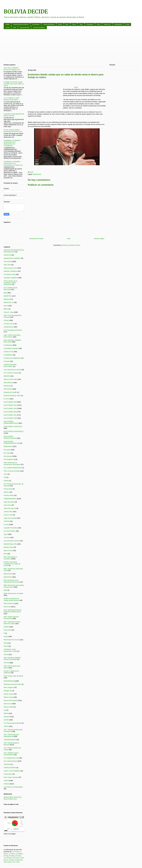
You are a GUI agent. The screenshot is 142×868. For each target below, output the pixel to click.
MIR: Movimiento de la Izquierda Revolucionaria (12, 581)
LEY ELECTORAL (10, 531)
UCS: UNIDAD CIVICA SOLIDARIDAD (11, 754)
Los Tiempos (8, 858)
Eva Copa (7, 453)
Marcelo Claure (9, 547)
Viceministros (8, 774)
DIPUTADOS (8, 389)
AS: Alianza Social (10, 274)
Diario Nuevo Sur (9, 862)
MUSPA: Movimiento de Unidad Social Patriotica (12, 599)
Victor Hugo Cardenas (11, 777)
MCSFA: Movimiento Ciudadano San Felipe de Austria (12, 564)
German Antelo (9, 495)
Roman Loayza (9, 694)
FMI (5, 477)
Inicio (69, 239)
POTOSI (6, 663)
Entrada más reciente (36, 239)
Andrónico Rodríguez (11, 271)
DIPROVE (7, 386)
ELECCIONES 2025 (10, 418)
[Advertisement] (67, 47)
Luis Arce (7, 537)
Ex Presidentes (9, 459)
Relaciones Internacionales (12, 684)
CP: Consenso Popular (11, 373)
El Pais (6, 856)
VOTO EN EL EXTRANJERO (13, 787)
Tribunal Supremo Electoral (21, 24)
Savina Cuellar (8, 707)
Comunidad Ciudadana (11, 348)
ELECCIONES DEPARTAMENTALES (11, 422)
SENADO (7, 717)
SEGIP (6, 713)
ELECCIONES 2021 (10, 415)
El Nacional (19, 860)
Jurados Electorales (49, 24)
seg (5, 710)
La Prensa (16, 852)
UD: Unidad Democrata (11, 758)
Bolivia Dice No (9, 302)
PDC (5, 643)
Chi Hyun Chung (9, 324)
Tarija (81, 24)
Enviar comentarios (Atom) (71, 245)
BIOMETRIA (8, 296)
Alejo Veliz (7, 265)
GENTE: (6, 492)
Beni (67, 24)
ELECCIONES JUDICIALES (13, 426)
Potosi (74, 24)
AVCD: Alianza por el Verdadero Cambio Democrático (11, 283)
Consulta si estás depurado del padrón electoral (14, 115)
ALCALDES (8, 261)
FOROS (6, 481)
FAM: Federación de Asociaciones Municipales (12, 464)
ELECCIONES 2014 (10, 405)
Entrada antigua (99, 239)
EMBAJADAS (8, 446)
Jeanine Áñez (8, 512)
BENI (5, 293)
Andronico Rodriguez (39, 28)
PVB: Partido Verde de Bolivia (13, 676)
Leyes (6, 534)
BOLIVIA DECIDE (26, 12)
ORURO (6, 627)
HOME (7, 24)
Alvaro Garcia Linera (10, 268)
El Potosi (16, 858)
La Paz (8, 28)
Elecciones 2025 (25, 28)
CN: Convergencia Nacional (13, 330)
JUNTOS (7, 521)
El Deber (12, 856)
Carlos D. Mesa (9, 312)
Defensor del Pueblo (10, 379)
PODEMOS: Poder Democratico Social (10, 650)
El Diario (18, 856)
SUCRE (6, 720)
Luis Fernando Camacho (12, 541)
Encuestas (7, 450)
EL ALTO (7, 399)
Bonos (6, 306)
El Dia (18, 862)
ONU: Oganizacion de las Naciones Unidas (12, 623)
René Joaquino (9, 687)
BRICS (6, 309)
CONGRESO (8, 355)
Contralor (7, 361)
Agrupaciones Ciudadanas (12, 258)
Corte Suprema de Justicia (12, 370)
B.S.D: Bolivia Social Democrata (10, 289)
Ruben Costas (8, 697)
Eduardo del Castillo (10, 392)
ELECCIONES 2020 (10, 412)
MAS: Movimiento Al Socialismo (10, 558)
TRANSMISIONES (10, 740)
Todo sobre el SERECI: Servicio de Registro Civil (12, 69)
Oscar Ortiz (7, 630)
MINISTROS (37, 174)
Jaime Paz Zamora (10, 508)
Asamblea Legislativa (11, 278)
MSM (5, 590)
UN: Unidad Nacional (11, 761)
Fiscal (6, 474)
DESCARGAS (8, 383)
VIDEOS (6, 784)
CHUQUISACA (9, 327)
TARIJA (6, 726)
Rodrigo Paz (8, 691)
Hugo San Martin (9, 502)
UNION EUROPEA (10, 768)
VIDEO (6, 781)
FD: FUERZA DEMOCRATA (13, 468)
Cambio (12, 860)
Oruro (99, 24)
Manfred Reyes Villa (10, 544)
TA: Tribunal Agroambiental (12, 723)
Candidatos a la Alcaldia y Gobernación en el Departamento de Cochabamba (12, 143)
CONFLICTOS (8, 352)
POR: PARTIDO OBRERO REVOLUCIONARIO (12, 659)
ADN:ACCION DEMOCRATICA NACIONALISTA (14, 251)
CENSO (6, 320)
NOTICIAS (7, 607)
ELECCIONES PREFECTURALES (10, 437)
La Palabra (19, 854)
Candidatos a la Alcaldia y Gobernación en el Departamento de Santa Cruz (13, 163)
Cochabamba (118, 24)
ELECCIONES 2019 (10, 408)
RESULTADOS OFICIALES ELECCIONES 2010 (13, 798)
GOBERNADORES (10, 499)
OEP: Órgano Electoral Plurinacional (11, 618)
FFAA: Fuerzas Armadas (12, 471)
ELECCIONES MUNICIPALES (14, 431)
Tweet (76, 87)
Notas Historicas (9, 603)
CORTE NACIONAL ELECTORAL (10, 365)
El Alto (127, 24)
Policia (6, 654)
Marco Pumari (8, 551)
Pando (60, 24)
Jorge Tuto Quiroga (10, 518)
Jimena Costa (8, 515)
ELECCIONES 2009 (10, 402)
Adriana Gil (7, 255)
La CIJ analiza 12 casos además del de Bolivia (12, 99)
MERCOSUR (8, 574)
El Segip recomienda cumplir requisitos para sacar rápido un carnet (14, 84)
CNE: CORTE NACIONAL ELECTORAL (12, 336)
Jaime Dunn (8, 505)
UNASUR (7, 764)
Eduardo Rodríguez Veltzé (12, 396)
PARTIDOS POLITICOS (12, 640)
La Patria (12, 854)
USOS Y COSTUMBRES (12, 771)
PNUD (6, 646)
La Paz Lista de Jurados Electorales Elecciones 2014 (13, 131)
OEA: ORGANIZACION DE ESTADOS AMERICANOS (13, 611)
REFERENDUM (9, 681)
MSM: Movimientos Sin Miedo (13, 593)
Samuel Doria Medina (11, 700)
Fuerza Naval (8, 489)
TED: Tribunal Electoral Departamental (11, 735)
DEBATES (7, 376)
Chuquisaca (90, 24)
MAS (15, 28)
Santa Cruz (107, 24)
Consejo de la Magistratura (12, 358)
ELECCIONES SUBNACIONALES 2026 (12, 442)
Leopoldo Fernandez (10, 528)
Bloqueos (7, 299)
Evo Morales (36, 24)
